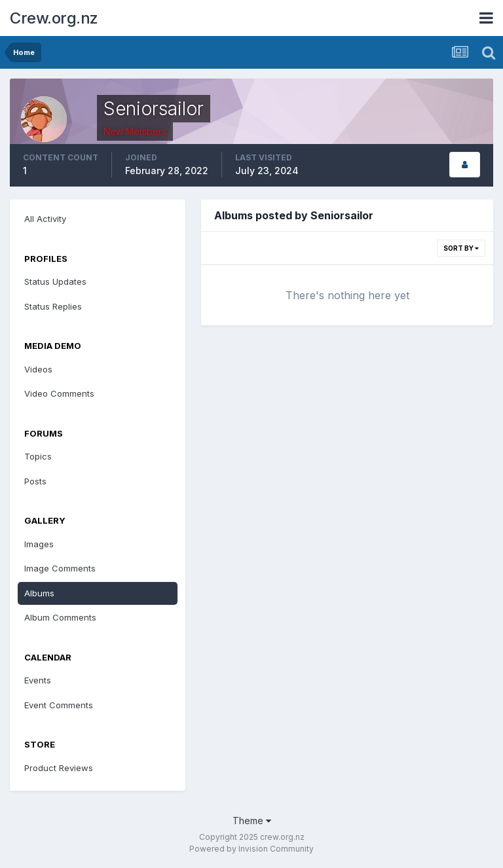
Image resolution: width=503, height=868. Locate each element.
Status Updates (55, 281)
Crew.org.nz (54, 18)
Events (38, 680)
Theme (252, 821)
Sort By (461, 248)
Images (39, 544)
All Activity (45, 219)
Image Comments (60, 568)
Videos (38, 369)
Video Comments (59, 393)
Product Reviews (59, 768)
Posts (35, 481)
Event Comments (59, 705)
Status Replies (53, 306)
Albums (39, 593)
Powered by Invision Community (251, 849)
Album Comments (60, 617)
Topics (38, 456)
